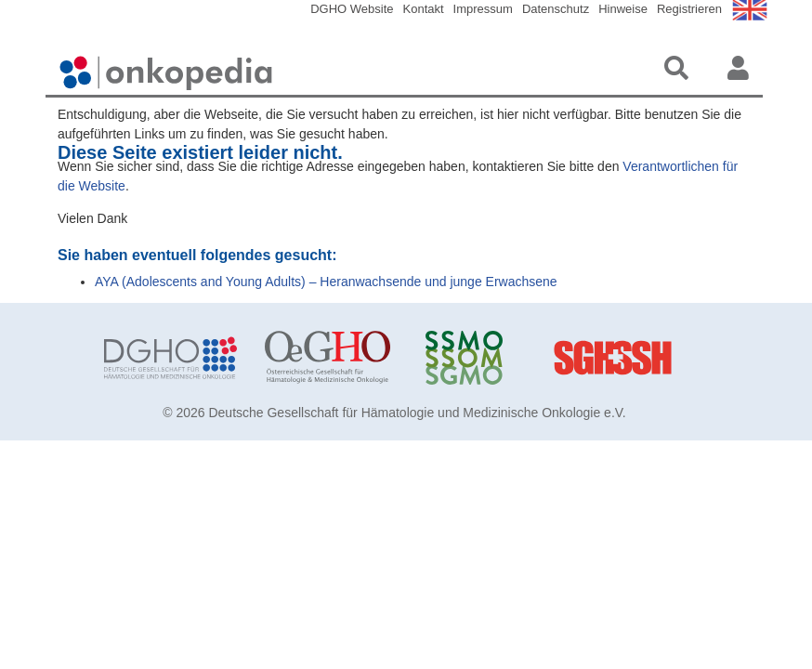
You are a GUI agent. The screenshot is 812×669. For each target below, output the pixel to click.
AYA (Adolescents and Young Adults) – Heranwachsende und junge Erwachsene (326, 282)
